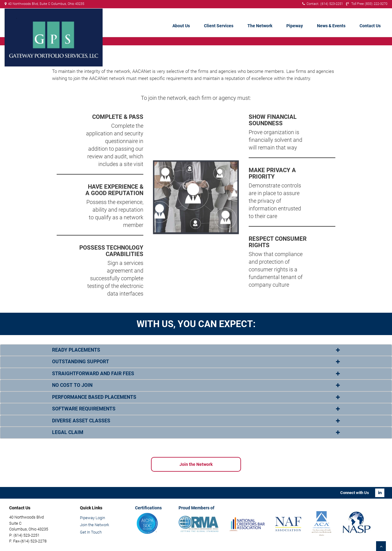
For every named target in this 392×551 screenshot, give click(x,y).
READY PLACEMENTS (76, 350)
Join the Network (196, 464)
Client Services (219, 26)
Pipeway (295, 26)
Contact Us (370, 26)
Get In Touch (91, 532)
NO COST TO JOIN (72, 385)
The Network (260, 26)
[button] (196, 350)
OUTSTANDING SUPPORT (81, 362)
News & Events (331, 26)
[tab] (196, 350)
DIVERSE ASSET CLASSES (81, 421)
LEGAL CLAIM (68, 432)
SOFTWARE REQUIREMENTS (84, 409)
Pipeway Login (92, 518)
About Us (181, 26)
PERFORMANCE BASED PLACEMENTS (94, 397)
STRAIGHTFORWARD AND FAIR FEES (93, 374)
